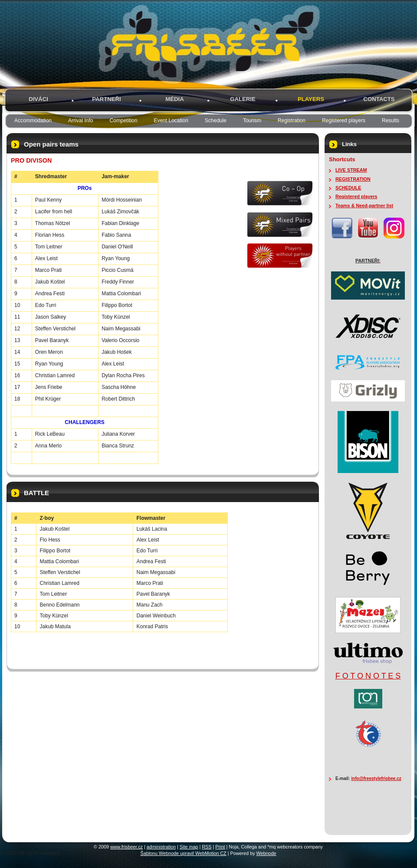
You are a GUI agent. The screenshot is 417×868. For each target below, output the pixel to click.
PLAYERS (311, 99)
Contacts (379, 99)
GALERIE (243, 99)
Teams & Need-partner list (364, 206)
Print (220, 847)
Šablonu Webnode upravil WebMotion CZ (183, 853)
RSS (207, 847)
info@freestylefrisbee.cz (376, 778)
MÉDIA (175, 99)
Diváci (38, 99)
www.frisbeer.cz (126, 847)
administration (161, 847)
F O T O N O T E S (368, 676)
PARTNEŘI (106, 99)
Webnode (266, 853)
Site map (189, 847)
